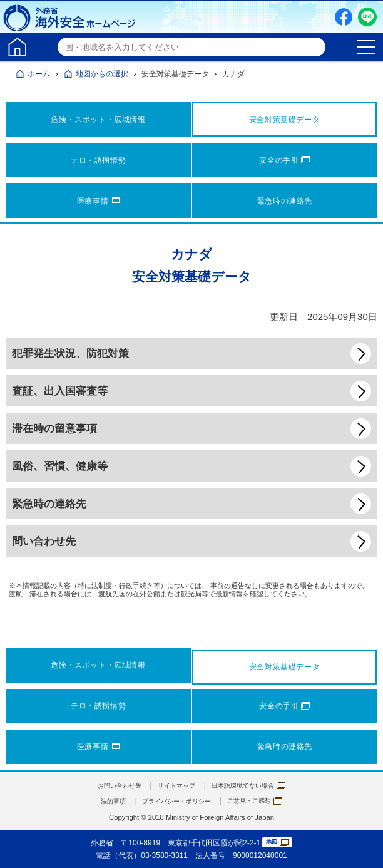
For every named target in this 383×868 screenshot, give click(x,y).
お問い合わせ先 (110, 785)
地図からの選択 (102, 74)
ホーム (39, 74)
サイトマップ (175, 785)
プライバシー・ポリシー (175, 801)
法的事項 (102, 801)
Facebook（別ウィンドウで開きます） (344, 17)
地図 (277, 843)
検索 (314, 47)
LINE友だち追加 (367, 17)
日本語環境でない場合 (257, 785)
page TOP (361, 846)
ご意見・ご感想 (264, 801)
